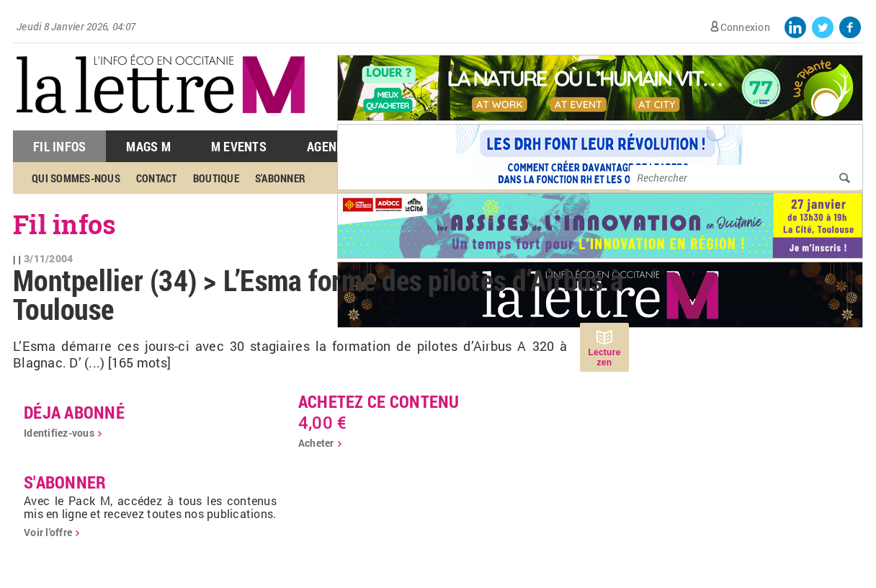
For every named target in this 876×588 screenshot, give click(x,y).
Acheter (316, 443)
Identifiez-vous (59, 433)
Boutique (216, 178)
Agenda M (335, 146)
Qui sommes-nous (76, 178)
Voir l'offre (48, 532)
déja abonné (74, 412)
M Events (239, 146)
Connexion (745, 27)
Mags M (148, 146)
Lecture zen (604, 357)
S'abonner (280, 178)
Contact (157, 178)
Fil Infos (59, 146)
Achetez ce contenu (379, 401)
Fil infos (64, 224)
